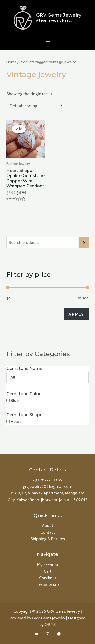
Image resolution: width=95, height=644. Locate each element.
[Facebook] (59, 634)
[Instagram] (48, 634)
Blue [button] (15, 400)
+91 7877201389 (48, 480)
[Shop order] (35, 106)
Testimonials (48, 584)
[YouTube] (36, 634)
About (48, 525)
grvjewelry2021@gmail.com (48, 486)
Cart (48, 571)
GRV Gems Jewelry (59, 15)
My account (48, 565)
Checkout (48, 578)
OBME (50, 624)
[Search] (84, 243)
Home (12, 62)
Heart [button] (16, 421)
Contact (48, 532)
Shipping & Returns (48, 539)
